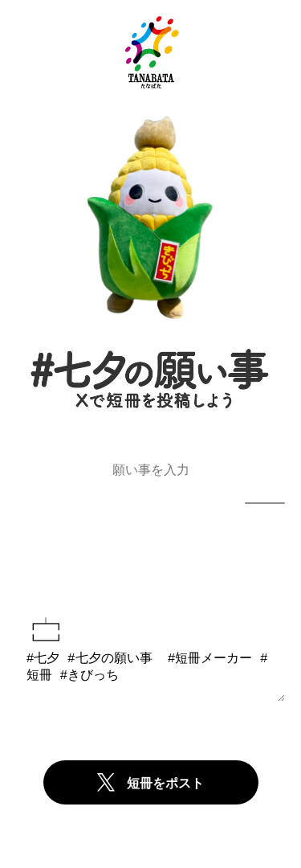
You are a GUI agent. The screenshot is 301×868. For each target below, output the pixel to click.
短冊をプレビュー (151, 565)
